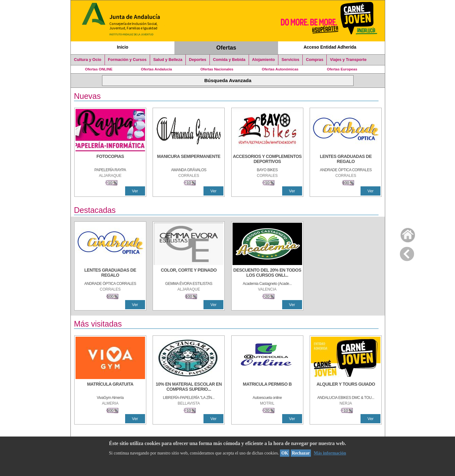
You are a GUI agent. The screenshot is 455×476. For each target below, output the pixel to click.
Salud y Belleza (168, 60)
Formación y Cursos (127, 60)
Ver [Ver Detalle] (135, 191)
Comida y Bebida (229, 60)
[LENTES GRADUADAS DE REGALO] (346, 160)
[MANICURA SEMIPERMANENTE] (189, 160)
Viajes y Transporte (348, 60)
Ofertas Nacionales (217, 69)
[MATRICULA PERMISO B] (267, 387)
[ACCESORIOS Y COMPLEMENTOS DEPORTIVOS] (267, 160)
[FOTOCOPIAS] (110, 160)
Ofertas (226, 48)
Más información (330, 453)
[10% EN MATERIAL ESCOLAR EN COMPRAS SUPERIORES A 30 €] (189, 387)
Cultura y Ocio (88, 60)
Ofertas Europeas (342, 69)
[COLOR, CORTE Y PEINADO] (189, 273)
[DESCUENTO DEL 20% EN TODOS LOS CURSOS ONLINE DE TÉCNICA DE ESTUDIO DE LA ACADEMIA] (267, 273)
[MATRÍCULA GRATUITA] (110, 387)
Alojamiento (264, 60)
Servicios (290, 60)
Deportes (198, 60)
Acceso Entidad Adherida (330, 47)
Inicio (123, 47)
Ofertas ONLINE (99, 69)
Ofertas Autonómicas (280, 69)
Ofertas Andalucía (156, 69)
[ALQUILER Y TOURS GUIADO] (346, 387)
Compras (315, 60)
